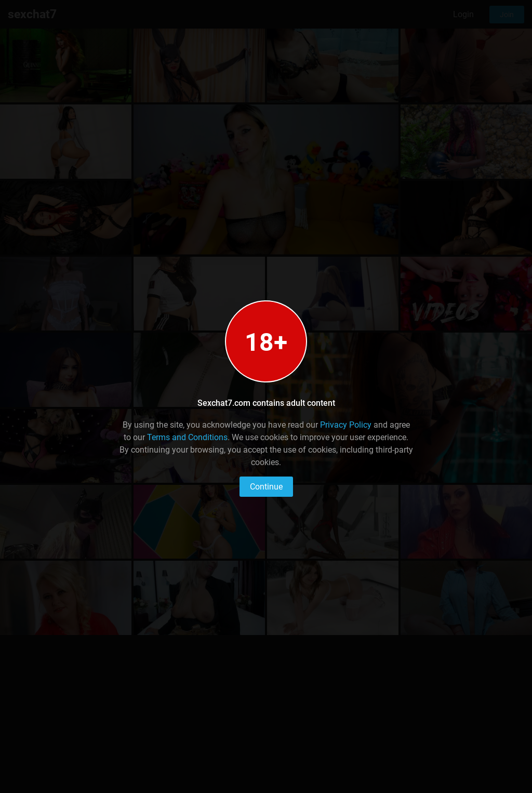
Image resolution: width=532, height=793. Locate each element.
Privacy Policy (346, 425)
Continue (266, 487)
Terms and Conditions (187, 437)
